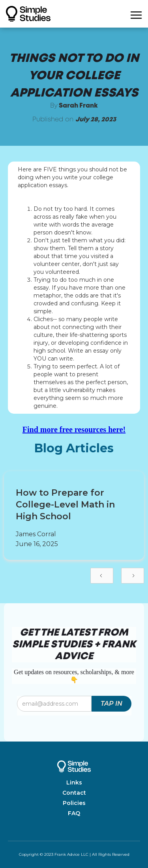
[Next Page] (133, 576)
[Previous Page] (102, 576)
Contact (74, 793)
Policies (74, 803)
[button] (136, 14)
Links (74, 783)
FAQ (74, 813)
